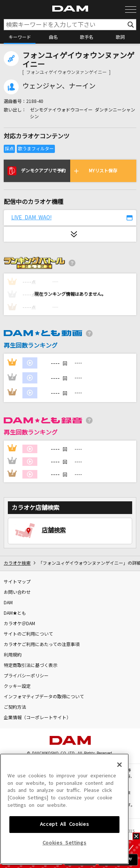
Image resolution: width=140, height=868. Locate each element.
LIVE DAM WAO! (31, 217)
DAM (8, 603)
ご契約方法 (15, 707)
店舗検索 (54, 530)
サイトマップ (17, 582)
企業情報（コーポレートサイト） (37, 718)
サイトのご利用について (28, 634)
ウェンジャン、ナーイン (59, 86)
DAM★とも (15, 613)
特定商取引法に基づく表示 (31, 665)
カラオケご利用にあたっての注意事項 (42, 645)
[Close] (119, 815)
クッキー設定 (17, 686)
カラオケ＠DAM (19, 624)
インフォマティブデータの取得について (44, 697)
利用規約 (13, 655)
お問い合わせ (17, 592)
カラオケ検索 (17, 563)
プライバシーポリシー (26, 676)
